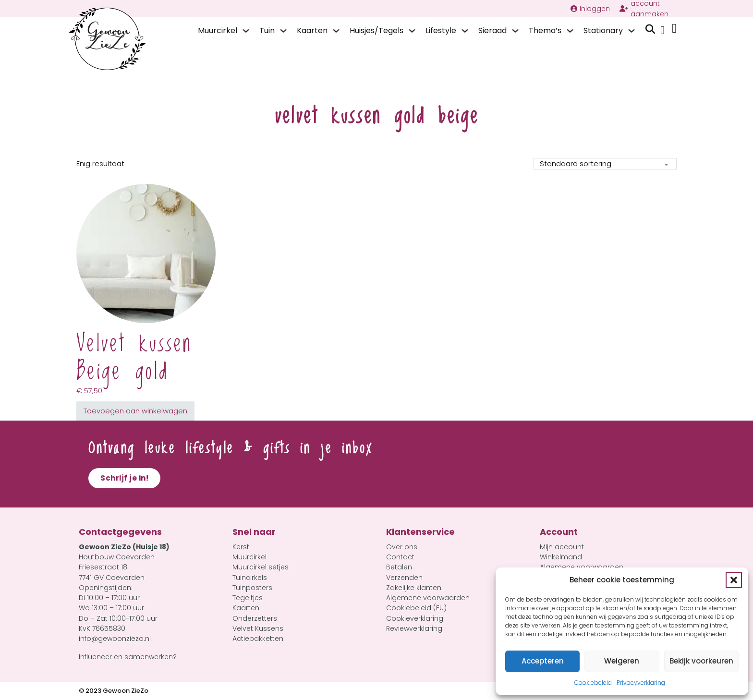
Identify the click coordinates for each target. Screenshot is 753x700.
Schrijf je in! (124, 478)
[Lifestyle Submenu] (465, 31)
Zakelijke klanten (414, 588)
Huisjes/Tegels (376, 30)
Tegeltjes (248, 598)
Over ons (402, 547)
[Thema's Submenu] (570, 31)
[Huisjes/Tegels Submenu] (412, 31)
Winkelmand (561, 557)
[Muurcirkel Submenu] (246, 31)
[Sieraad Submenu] (515, 31)
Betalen (399, 567)
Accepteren (543, 661)
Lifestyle (441, 30)
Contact (400, 557)
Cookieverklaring (415, 618)
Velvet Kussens (258, 628)
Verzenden (404, 578)
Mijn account (562, 547)
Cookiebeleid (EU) (416, 608)
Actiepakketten (258, 639)
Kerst (241, 547)
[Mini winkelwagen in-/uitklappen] (674, 29)
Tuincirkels (250, 578)
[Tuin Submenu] (283, 31)
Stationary (603, 30)
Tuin (267, 30)
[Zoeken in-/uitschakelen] (650, 29)
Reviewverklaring (414, 628)
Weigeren (622, 661)
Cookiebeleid (593, 682)
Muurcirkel (218, 30)
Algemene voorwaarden (428, 598)
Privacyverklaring (641, 682)
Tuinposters (252, 588)
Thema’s (545, 30)
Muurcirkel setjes (261, 567)
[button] (734, 580)
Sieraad (492, 30)
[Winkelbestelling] (605, 164)
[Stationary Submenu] (632, 31)
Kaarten (312, 30)
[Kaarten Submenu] (336, 31)
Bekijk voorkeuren (701, 661)
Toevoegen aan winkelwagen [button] (135, 411)
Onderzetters (255, 618)
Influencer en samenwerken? (128, 657)
